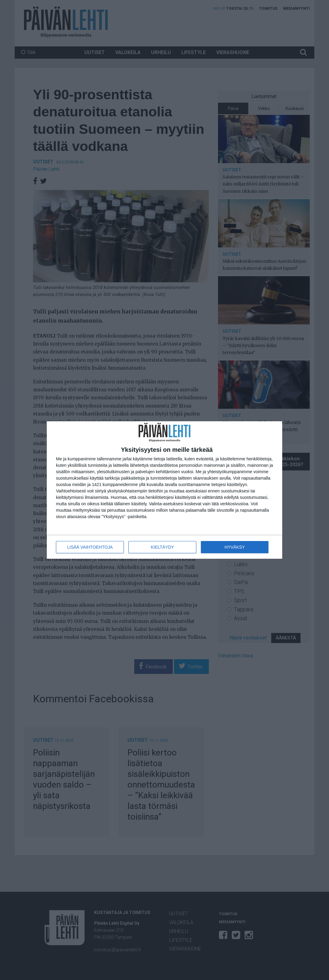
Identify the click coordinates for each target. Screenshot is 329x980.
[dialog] (164, 490)
